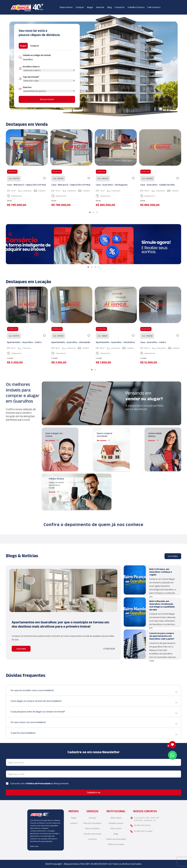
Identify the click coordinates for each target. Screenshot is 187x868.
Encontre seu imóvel (92, 834)
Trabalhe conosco (116, 823)
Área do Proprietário (92, 823)
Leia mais (21, 649)
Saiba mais (34, 846)
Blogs (116, 834)
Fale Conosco (154, 7)
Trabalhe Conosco (136, 7)
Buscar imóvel (47, 99)
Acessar (152, 440)
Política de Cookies (116, 844)
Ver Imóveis (50, 440)
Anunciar (100, 7)
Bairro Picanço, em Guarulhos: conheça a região (161, 572)
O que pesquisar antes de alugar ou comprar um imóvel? (94, 713)
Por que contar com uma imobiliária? (94, 723)
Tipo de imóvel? (31, 77)
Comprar (80, 7)
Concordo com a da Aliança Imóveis (39, 783)
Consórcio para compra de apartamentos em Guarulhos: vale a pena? (162, 636)
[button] (90, 212)
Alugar (90, 7)
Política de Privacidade (39, 783)
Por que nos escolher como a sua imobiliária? (94, 691)
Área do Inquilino (92, 828)
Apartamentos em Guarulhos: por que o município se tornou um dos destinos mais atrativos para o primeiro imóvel (60, 624)
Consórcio (120, 7)
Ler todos (173, 556)
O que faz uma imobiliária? (94, 734)
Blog (110, 7)
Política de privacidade (116, 839)
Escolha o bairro (31, 67)
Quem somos (66, 7)
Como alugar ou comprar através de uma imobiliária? (94, 702)
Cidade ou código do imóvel (37, 55)
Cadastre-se (94, 792)
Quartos (27, 87)
